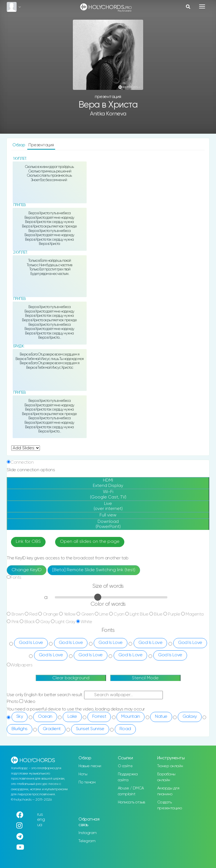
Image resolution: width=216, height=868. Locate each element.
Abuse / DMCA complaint (131, 791)
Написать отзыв (131, 802)
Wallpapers (21, 665)
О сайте (125, 766)
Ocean (45, 717)
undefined (26, 448)
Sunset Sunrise (90, 729)
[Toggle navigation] (202, 6)
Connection (22, 462)
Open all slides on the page (90, 542)
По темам (87, 782)
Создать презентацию (170, 805)
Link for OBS (28, 542)
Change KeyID (27, 570)
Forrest (99, 717)
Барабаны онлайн (166, 777)
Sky (20, 717)
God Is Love (31, 643)
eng (41, 820)
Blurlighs (20, 729)
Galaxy (190, 717)
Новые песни (90, 766)
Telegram (87, 841)
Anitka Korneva (108, 114)
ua (40, 825)
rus (40, 815)
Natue (161, 717)
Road (125, 729)
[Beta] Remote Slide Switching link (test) (94, 570)
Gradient (52, 729)
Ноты (83, 774)
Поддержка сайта (128, 777)
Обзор (19, 145)
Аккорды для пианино (168, 791)
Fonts (16, 577)
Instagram (88, 833)
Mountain (130, 717)
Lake (72, 717)
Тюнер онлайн (170, 766)
